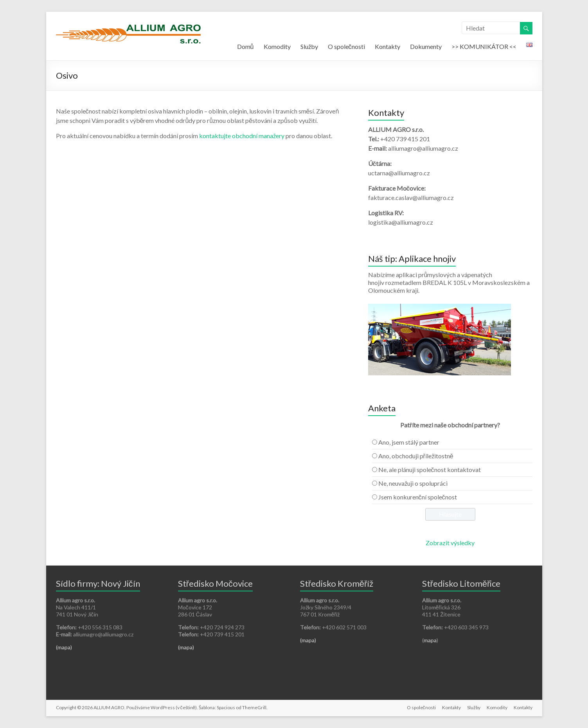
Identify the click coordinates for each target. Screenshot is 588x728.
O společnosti (346, 46)
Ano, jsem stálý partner (409, 442)
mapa (430, 640)
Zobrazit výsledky (450, 543)
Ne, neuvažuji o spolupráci (413, 483)
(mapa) (64, 647)
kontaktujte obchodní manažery (242, 136)
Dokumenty (426, 46)
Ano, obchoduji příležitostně (416, 456)
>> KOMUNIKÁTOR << (484, 46)
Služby (309, 46)
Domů (245, 46)
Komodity (277, 46)
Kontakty (388, 46)
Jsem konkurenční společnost (418, 497)
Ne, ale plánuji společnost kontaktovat (430, 469)
